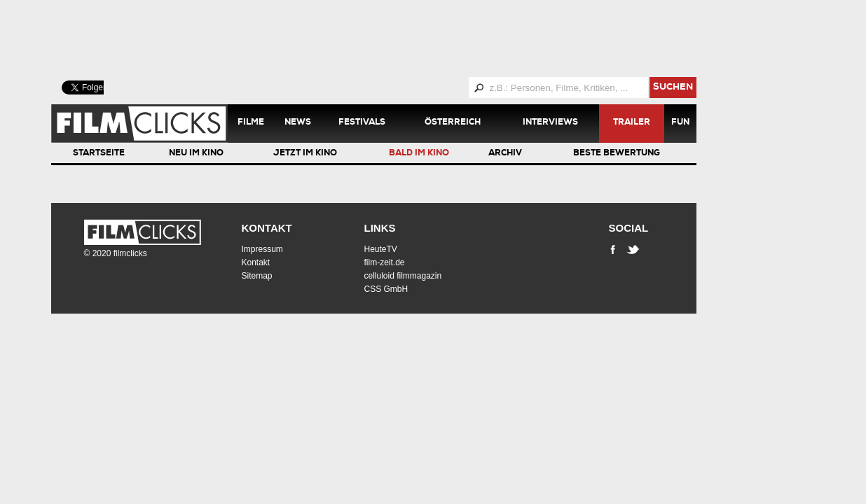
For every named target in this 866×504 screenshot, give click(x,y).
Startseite (99, 154)
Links (380, 228)
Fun (680, 123)
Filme (251, 123)
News (298, 123)
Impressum (262, 249)
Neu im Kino (196, 154)
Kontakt (267, 228)
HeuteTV (381, 249)
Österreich (453, 123)
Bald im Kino (419, 154)
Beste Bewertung (617, 154)
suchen (673, 88)
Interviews (550, 123)
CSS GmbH (386, 289)
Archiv (505, 154)
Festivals (362, 123)
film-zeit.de (385, 262)
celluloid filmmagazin (403, 276)
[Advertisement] (391, 38)
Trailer (632, 123)
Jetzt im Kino (305, 154)
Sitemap (257, 276)
